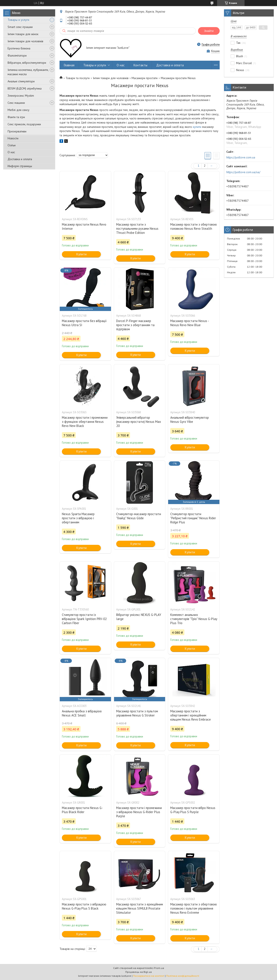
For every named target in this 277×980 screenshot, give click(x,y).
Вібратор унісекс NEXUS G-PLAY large (139, 617)
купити (197, 127)
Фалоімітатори (17, 55)
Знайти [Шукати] (209, 31)
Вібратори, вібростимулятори (27, 63)
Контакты (140, 65)
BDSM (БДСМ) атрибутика (25, 88)
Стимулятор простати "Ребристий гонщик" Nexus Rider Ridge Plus (193, 518)
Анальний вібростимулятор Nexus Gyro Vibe (190, 420)
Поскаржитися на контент (149, 976)
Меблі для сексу (19, 110)
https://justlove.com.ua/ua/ (243, 172)
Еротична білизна (19, 48)
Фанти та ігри (16, 117)
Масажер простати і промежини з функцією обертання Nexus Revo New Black (85, 422)
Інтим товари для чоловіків (25, 41)
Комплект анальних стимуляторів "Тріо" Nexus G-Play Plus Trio (194, 619)
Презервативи (17, 131)
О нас (11, 152)
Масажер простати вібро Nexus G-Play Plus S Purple (193, 810)
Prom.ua (159, 968)
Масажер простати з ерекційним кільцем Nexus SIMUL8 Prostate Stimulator (140, 908)
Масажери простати (145, 78)
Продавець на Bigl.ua (138, 972)
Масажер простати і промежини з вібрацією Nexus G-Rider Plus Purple (139, 812)
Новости (13, 138)
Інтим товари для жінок (23, 34)
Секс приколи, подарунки (24, 124)
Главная (69, 65)
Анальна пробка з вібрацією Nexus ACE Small (82, 713)
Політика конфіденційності (183, 976)
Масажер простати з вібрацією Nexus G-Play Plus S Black (84, 906)
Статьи (12, 145)
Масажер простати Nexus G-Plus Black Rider (82, 810)
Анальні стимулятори (21, 81)
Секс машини (16, 103)
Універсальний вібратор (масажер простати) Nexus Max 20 (139, 422)
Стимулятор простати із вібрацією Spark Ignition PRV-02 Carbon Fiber (84, 619)
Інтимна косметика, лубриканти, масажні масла (28, 72)
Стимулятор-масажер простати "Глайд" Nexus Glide (139, 516)
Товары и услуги (18, 20)
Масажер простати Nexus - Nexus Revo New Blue (190, 323)
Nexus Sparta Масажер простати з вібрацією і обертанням (78, 518)
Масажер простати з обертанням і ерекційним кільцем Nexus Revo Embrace (191, 715)
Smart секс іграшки (20, 27)
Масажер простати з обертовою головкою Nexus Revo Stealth (194, 226)
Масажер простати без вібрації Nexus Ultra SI (84, 323)
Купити (81, 254)
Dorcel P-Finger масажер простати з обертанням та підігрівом (135, 325)
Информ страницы (20, 166)
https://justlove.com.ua (241, 157)
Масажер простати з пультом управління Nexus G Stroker (137, 713)
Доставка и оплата (20, 159)
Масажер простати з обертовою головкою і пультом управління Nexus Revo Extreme (194, 908)
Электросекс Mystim (21, 96)
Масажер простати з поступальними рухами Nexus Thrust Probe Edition (137, 229)
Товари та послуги (78, 78)
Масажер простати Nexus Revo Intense (84, 226)
